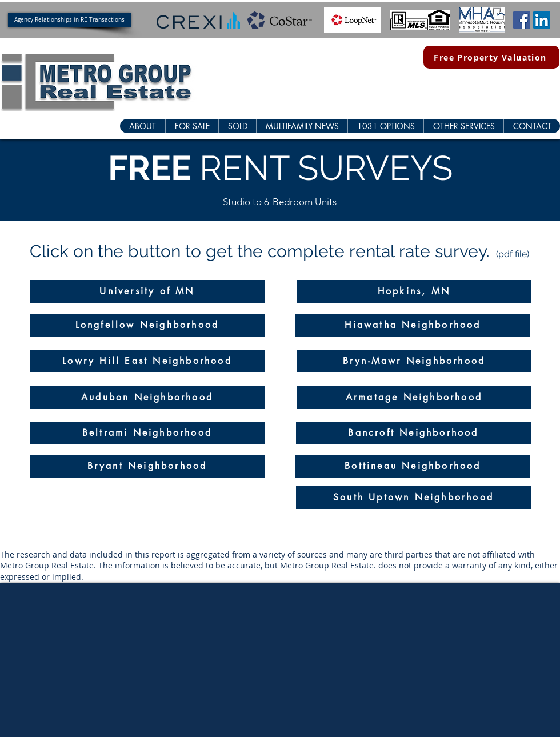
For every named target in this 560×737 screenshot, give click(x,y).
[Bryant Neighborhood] (147, 466)
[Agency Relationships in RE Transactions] (69, 20)
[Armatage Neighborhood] (414, 398)
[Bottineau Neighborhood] (413, 466)
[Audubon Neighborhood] (147, 398)
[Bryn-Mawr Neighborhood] (414, 361)
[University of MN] (147, 291)
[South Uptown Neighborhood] (413, 498)
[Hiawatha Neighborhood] (413, 325)
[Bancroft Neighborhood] (413, 433)
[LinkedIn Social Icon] (542, 20)
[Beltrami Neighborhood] (147, 433)
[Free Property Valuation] (491, 57)
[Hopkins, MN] (414, 291)
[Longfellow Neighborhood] (147, 325)
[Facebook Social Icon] (522, 20)
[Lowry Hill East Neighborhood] (147, 361)
